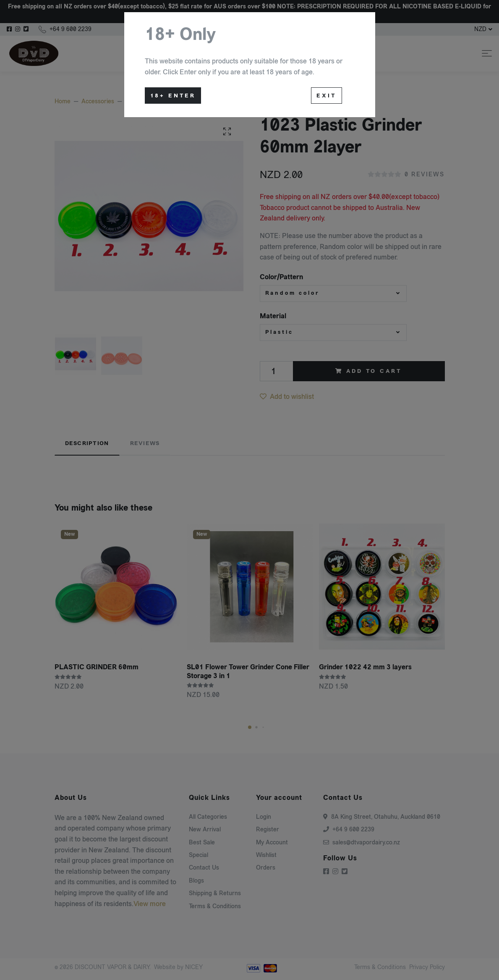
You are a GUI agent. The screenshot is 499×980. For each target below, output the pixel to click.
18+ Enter (173, 96)
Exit (326, 96)
